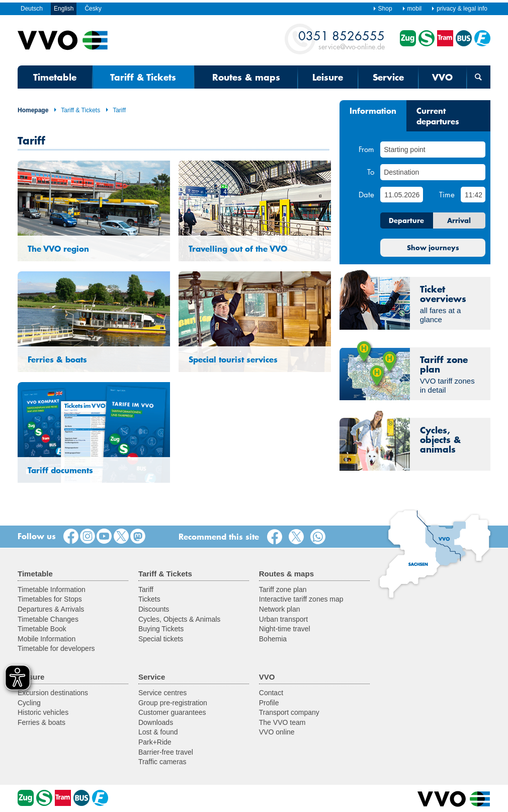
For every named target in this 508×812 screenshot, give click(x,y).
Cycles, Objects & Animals (179, 619)
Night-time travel (285, 629)
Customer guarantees (172, 712)
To (371, 172)
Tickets (149, 599)
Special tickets (161, 639)
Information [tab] (373, 110)
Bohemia (273, 639)
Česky (93, 9)
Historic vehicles (43, 712)
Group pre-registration (173, 703)
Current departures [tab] (438, 116)
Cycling (29, 703)
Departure (406, 220)
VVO (442, 77)
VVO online (277, 732)
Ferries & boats (41, 722)
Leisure (328, 77)
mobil (412, 9)
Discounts (154, 609)
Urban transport (283, 619)
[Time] (473, 195)
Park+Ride (155, 742)
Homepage (33, 110)
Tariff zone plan (283, 589)
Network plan (280, 609)
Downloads (156, 722)
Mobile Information (47, 639)
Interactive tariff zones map (301, 599)
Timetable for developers (56, 648)
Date (366, 194)
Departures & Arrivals (51, 609)
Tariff (115, 110)
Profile (269, 703)
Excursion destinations (53, 693)
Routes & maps (246, 77)
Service (388, 77)
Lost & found (158, 732)
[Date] (401, 195)
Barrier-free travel (166, 752)
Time (447, 194)
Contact (271, 693)
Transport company (289, 712)
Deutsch (32, 9)
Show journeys (433, 248)
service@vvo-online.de (342, 40)
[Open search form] (479, 77)
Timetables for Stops (50, 599)
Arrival (459, 220)
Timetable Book (42, 629)
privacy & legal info (459, 9)
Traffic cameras (162, 762)
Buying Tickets (161, 629)
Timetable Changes (48, 619)
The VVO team (282, 722)
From (366, 149)
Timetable (55, 77)
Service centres (162, 693)
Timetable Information (52, 589)
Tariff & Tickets (143, 77)
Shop (383, 9)
